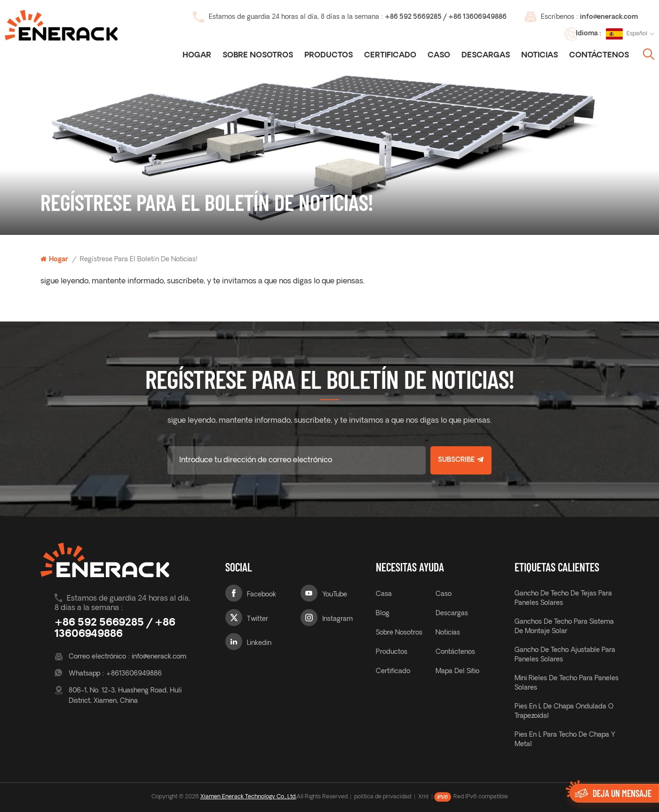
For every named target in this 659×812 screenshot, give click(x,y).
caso (439, 56)
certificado (390, 56)
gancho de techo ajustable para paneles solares (565, 655)
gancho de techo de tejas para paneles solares (563, 599)
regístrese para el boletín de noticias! (139, 260)
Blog (383, 614)
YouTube (335, 595)
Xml (423, 797)
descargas (486, 56)
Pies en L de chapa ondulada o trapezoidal (564, 712)
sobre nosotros (399, 633)
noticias (540, 56)
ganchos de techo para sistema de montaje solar (564, 627)
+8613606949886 (134, 674)
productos (392, 652)
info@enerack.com (609, 17)
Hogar (197, 56)
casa (384, 594)
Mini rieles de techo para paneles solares (567, 683)
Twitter (258, 619)
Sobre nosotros (258, 56)
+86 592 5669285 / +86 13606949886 (446, 17)
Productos (329, 56)
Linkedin (259, 643)
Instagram (337, 619)
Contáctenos (599, 56)
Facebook (262, 595)
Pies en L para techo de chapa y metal (565, 740)
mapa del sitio (457, 671)
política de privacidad (383, 797)
